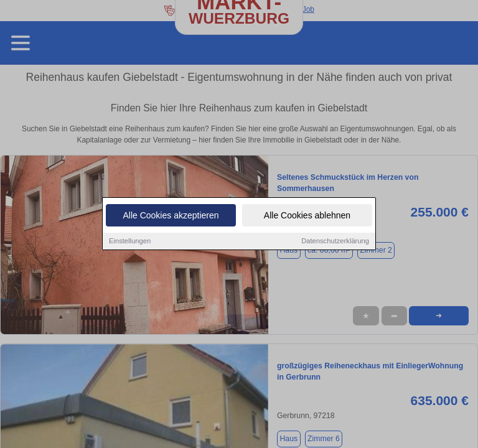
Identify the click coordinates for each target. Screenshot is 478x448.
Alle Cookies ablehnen (307, 217)
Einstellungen (130, 242)
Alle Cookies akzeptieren (171, 217)
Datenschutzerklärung (335, 242)
